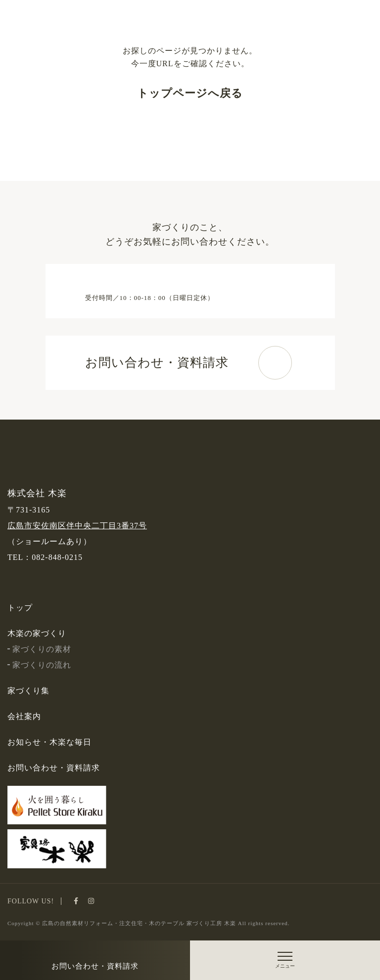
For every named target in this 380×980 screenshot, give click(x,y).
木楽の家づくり (37, 633)
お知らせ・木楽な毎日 (49, 742)
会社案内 (24, 716)
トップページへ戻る (190, 93)
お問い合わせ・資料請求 (95, 966)
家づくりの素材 (39, 649)
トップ (20, 608)
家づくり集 (28, 691)
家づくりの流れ (39, 665)
